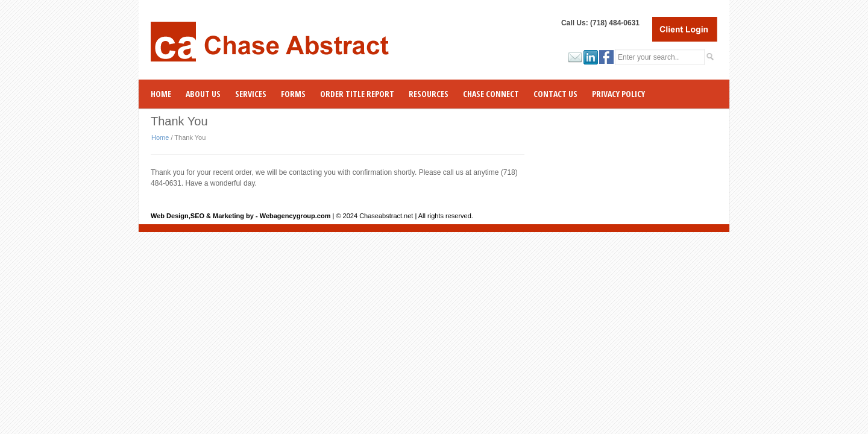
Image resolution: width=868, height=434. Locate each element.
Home (161, 94)
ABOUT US (203, 94)
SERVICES (251, 94)
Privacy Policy (618, 94)
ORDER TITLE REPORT (357, 94)
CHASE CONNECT (491, 94)
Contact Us (555, 94)
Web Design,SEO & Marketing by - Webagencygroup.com (241, 216)
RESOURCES (429, 94)
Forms (293, 94)
